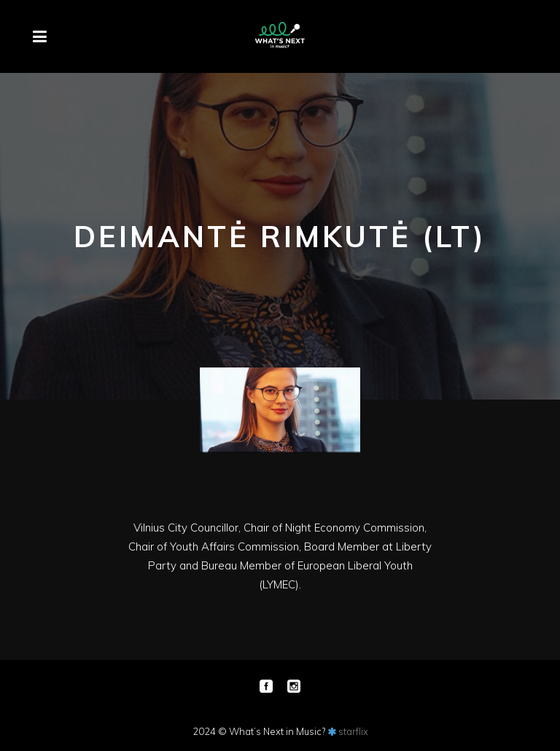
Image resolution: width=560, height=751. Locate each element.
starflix (353, 731)
